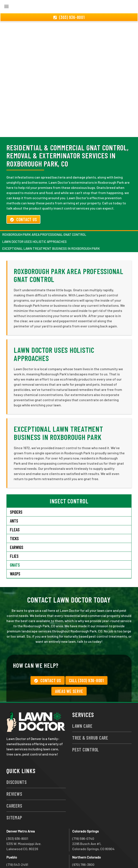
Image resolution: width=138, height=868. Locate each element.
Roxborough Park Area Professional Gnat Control (44, 211)
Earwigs (17, 524)
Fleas (15, 506)
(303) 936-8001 (17, 815)
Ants (14, 498)
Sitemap (14, 794)
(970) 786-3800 (83, 841)
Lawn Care (82, 703)
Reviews (14, 771)
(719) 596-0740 (83, 815)
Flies (14, 533)
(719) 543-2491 (17, 841)
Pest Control (86, 726)
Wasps (15, 550)
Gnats (15, 542)
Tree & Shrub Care (90, 714)
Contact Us (23, 196)
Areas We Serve (69, 668)
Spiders (16, 489)
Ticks (14, 515)
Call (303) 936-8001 (86, 657)
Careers (14, 782)
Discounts (17, 759)
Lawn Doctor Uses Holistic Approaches (34, 218)
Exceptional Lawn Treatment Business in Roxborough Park (51, 225)
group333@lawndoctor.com (93, 857)
